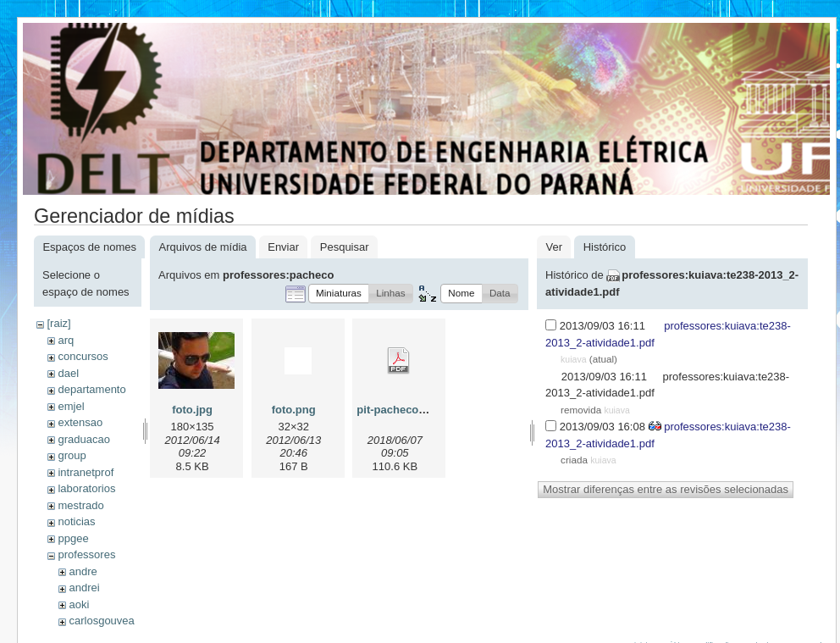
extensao (80, 422)
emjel (71, 406)
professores (86, 554)
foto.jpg (192, 410)
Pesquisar (345, 247)
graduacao (83, 439)
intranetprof (86, 472)
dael (68, 373)
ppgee (73, 538)
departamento (91, 389)
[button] (339, 294)
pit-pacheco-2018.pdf (412, 410)
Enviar (283, 247)
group (72, 455)
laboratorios (86, 488)
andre (83, 571)
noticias (76, 521)
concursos (83, 356)
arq (66, 340)
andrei (84, 588)
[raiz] (58, 323)
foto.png (294, 410)
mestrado (80, 505)
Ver (554, 247)
